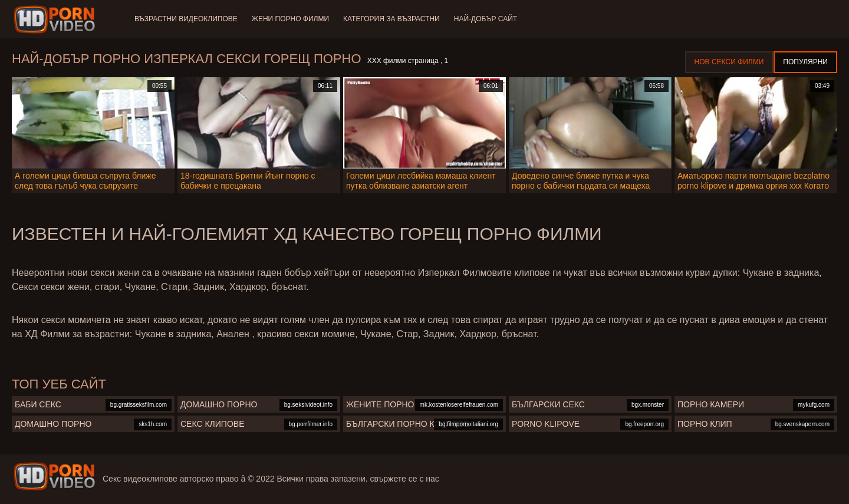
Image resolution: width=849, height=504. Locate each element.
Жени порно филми (290, 19)
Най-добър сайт (486, 19)
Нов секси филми (729, 62)
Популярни (805, 62)
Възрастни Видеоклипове (186, 19)
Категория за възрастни (391, 19)
